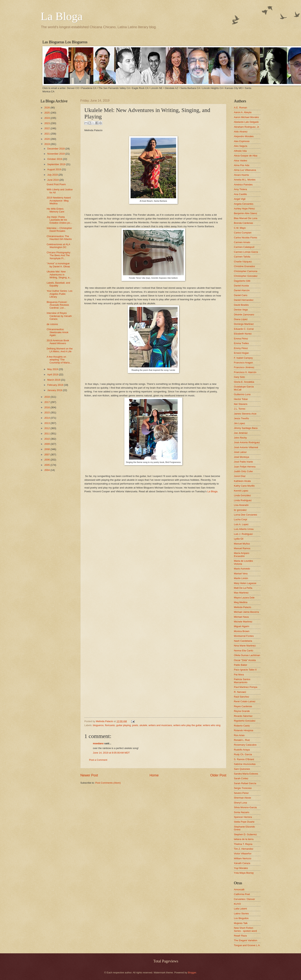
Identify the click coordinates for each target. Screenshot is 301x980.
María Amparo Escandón (242, 555)
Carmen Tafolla (242, 257)
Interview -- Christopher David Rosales (59, 229)
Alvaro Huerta (241, 175)
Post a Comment (98, 760)
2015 (47, 413)
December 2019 (56, 149)
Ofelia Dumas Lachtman (247, 655)
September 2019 (57, 164)
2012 (47, 428)
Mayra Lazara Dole (244, 598)
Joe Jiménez (241, 433)
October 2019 (55, 159)
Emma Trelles (241, 343)
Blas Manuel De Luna (246, 218)
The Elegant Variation (246, 940)
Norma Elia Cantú (244, 651)
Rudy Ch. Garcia (243, 754)
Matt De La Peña (243, 588)
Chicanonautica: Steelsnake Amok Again (57, 332)
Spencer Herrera (243, 817)
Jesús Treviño (241, 418)
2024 (47, 118)
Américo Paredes (243, 185)
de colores (52, 324)
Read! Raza (240, 936)
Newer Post (89, 775)
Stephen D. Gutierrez (245, 834)
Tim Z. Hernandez (244, 849)
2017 (47, 402)
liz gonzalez (240, 510)
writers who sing (212, 725)
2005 (47, 465)
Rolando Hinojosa (244, 730)
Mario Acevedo (242, 569)
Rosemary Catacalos (245, 745)
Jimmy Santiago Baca (246, 428)
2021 (47, 134)
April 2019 (53, 374)
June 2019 (53, 180)
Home (154, 775)
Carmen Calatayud (244, 247)
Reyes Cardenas (243, 706)
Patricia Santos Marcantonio (242, 681)
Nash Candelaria (243, 641)
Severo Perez (241, 793)
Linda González (242, 495)
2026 (47, 108)
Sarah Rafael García (245, 783)
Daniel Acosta (241, 286)
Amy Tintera (240, 189)
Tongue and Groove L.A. (247, 945)
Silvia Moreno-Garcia (245, 807)
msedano (98, 743)
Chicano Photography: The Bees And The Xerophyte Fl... (59, 255)
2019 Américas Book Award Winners (58, 342)
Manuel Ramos (242, 548)
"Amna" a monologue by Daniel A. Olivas (58, 265)
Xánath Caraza (242, 863)
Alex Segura (241, 146)
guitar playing (123, 725)
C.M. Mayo (240, 228)
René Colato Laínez (245, 701)
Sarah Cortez (241, 778)
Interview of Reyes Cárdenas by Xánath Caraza (59, 316)
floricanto (110, 725)
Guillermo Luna (242, 394)
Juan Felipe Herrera (245, 467)
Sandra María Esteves (246, 774)
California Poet (242, 894)
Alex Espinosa (242, 141)
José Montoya (241, 457)
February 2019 (55, 385)
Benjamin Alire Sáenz (245, 213)
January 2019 (55, 390)
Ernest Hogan (241, 353)
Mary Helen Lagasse (245, 583)
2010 (47, 439)
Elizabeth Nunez (243, 334)
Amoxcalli (239, 889)
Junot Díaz (240, 476)
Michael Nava (241, 617)
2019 (47, 144)
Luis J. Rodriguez (243, 534)
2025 (47, 113)
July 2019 (53, 175)
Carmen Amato (242, 242)
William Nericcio (243, 858)
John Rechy (240, 438)
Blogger (192, 973)
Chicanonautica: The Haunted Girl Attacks (59, 238)
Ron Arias (239, 735)
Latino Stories (241, 913)
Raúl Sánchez (241, 697)
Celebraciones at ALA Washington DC (58, 246)
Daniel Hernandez (244, 300)
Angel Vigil (240, 199)
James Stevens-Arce (245, 414)
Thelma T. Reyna (243, 844)
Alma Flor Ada (242, 165)
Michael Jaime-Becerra (246, 612)
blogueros (98, 725)
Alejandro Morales (244, 136)
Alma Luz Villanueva (245, 170)
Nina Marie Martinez (245, 646)
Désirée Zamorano (244, 315)
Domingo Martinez (244, 324)
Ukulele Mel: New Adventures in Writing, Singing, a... (59, 275)
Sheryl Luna (240, 803)
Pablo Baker (241, 665)
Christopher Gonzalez (246, 276)
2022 (47, 128)
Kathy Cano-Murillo (244, 486)
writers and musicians (160, 725)
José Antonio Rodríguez (247, 442)
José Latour (240, 452)
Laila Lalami (240, 909)
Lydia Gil (239, 539)
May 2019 (53, 369)
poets (135, 725)
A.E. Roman (240, 108)
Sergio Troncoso (243, 788)
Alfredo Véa (240, 151)
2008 (47, 449)
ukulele (143, 725)
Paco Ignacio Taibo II (245, 670)
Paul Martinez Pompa (246, 687)
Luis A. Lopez (241, 524)
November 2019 (56, 154)
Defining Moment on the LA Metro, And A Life (60, 350)
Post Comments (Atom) (108, 783)
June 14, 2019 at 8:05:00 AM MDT (111, 753)
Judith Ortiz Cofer (243, 471)
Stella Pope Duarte (244, 822)
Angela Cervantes (244, 204)
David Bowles (241, 305)
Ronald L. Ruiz (242, 740)
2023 (47, 123)
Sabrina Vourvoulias (245, 764)
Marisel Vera (241, 574)
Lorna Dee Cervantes (245, 515)
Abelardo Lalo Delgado (246, 122)
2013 (47, 423)
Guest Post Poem (56, 184)
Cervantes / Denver (244, 899)
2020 (47, 139)
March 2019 (54, 380)
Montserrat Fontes (244, 636)
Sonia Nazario (242, 812)
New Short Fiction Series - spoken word (245, 929)
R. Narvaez (240, 692)
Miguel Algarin (242, 626)
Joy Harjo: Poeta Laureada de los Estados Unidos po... (59, 220)
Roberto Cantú (242, 726)
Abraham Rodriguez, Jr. (247, 127)
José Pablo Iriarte (243, 462)
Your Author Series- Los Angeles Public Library (60, 294)
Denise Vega (241, 310)
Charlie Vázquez (243, 262)
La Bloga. (213, 491)
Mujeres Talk (241, 923)
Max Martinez (241, 593)
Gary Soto (239, 377)
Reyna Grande (242, 711)
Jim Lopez (239, 423)
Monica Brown (242, 631)
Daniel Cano (241, 295)
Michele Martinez (243, 622)
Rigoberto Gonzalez (245, 721)
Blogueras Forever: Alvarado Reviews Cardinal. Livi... (58, 305)
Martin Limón (241, 578)
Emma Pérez (241, 339)
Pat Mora (239, 675)
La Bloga (62, 16)
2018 (47, 397)
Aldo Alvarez (241, 132)
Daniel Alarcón (242, 290)
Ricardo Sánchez (243, 716)
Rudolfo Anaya (242, 750)
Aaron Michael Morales (246, 117)
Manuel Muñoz (242, 544)
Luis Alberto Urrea (244, 529)
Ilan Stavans (241, 404)
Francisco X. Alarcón (245, 372)
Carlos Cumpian (243, 233)
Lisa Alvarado (241, 505)
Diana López (241, 319)
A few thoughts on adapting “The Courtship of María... (59, 360)
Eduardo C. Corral (244, 329)
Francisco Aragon (243, 363)
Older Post (218, 775)
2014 (47, 418)
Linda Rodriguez (243, 500)
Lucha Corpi (240, 519)
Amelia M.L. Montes (245, 180)
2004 (47, 470)
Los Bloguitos (241, 918)
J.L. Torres (240, 409)
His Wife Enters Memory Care (55, 210)
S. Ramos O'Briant (244, 759)
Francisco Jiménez (244, 367)
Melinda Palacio (105, 721)
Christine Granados (244, 266)
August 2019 (54, 169)
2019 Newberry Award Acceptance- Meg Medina (59, 201)
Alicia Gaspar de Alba (246, 156)
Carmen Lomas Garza (246, 252)
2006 (47, 460)
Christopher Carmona (246, 271)
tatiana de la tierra (244, 839)
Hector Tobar (241, 399)
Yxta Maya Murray (244, 873)
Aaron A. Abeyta (243, 112)
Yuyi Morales (241, 868)
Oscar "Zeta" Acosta (245, 660)
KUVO (237, 904)
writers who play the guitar (188, 725)
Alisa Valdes (241, 161)
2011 (47, 434)
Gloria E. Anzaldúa (244, 382)
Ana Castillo (240, 194)
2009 (47, 444)
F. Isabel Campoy (243, 358)
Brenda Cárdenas (243, 223)
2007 (47, 455)
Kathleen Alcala (242, 481)
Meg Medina (241, 602)
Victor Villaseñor (243, 854)
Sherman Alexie (242, 798)
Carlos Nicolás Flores (245, 238)
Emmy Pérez (241, 348)
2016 (47, 407)
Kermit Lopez (241, 491)
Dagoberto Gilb (242, 281)
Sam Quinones (242, 769)
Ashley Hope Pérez (244, 209)
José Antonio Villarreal (246, 447)
